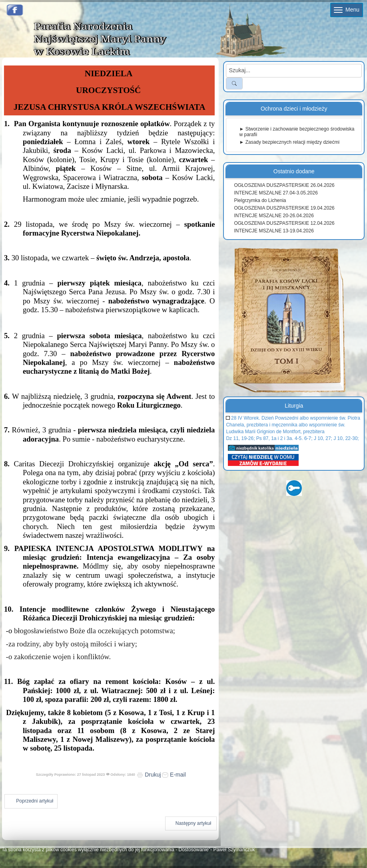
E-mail (174, 775)
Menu (347, 10)
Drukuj (149, 775)
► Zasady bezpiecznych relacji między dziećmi (289, 142)
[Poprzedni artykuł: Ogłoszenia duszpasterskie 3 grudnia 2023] (31, 801)
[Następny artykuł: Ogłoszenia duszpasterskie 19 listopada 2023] (191, 823)
